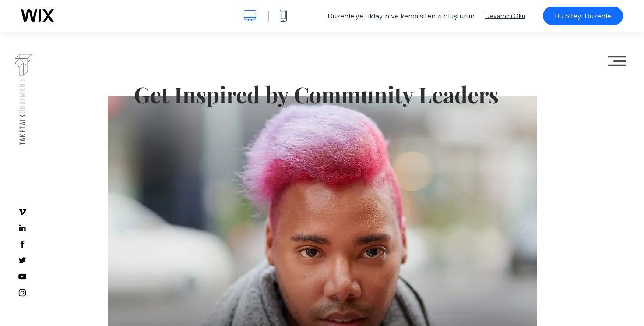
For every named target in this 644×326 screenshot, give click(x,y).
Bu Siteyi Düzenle (583, 16)
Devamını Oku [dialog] (505, 16)
